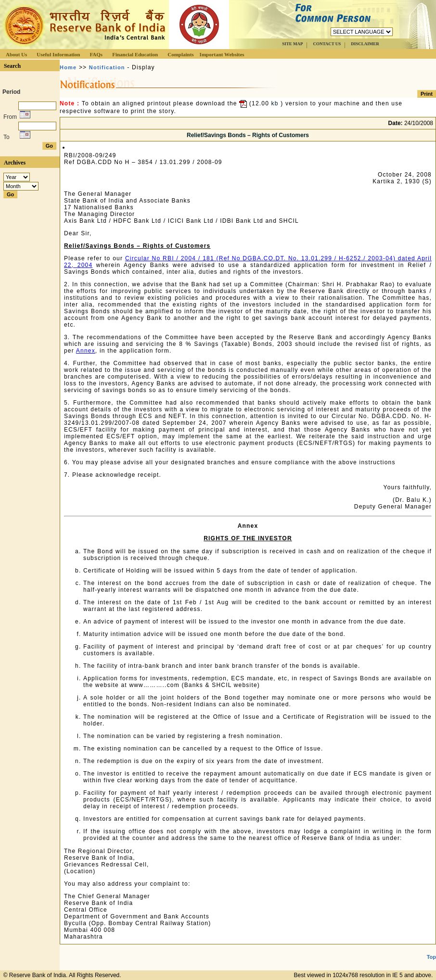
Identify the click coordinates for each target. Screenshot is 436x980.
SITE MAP (292, 44)
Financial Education (135, 54)
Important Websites (222, 54)
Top (431, 957)
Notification (107, 67)
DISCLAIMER (365, 44)
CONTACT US (327, 44)
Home (68, 67)
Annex (86, 351)
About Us (16, 54)
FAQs (96, 54)
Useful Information (58, 54)
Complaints (180, 54)
